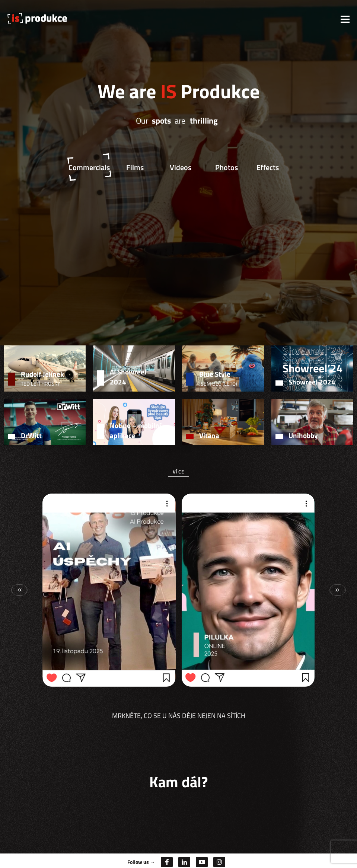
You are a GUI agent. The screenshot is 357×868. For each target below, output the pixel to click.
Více (178, 472)
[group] (109, 590)
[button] (338, 590)
